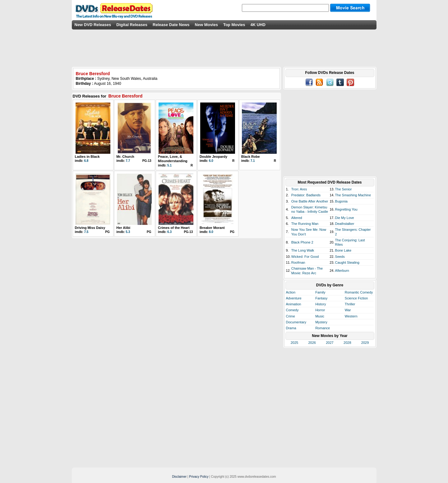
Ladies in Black (87, 157)
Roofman (298, 262)
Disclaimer (179, 477)
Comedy (292, 310)
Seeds (340, 257)
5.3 (128, 232)
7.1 (253, 161)
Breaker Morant (212, 228)
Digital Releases (132, 25)
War (348, 310)
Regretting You (346, 209)
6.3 (169, 232)
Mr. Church (125, 157)
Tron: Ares (299, 189)
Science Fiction (356, 298)
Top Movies (234, 25)
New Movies (206, 25)
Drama (291, 328)
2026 (312, 343)
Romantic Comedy (359, 292)
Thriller (350, 304)
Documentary (296, 322)
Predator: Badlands (306, 195)
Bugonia (341, 201)
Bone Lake (343, 250)
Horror (320, 310)
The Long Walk (303, 250)
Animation (294, 304)
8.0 (211, 232)
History (321, 304)
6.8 (86, 161)
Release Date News (171, 25)
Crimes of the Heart (174, 228)
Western (351, 316)
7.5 (86, 232)
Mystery (321, 322)
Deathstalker (345, 224)
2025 (294, 343)
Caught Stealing (347, 262)
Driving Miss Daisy (90, 228)
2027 (330, 343)
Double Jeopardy (213, 157)
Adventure (294, 298)
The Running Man (305, 224)
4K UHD (258, 25)
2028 (347, 343)
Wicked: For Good (305, 257)
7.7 (128, 161)
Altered (297, 218)
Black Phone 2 (302, 242)
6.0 (211, 161)
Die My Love (345, 218)
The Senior (344, 189)
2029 (365, 343)
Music (320, 316)
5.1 (169, 165)
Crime (291, 316)
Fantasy (321, 298)
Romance (323, 328)
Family (320, 292)
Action (291, 292)
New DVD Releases (93, 25)
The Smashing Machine (353, 195)
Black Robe (251, 157)
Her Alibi (123, 228)
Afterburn (342, 271)
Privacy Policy (199, 477)
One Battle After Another (310, 201)
